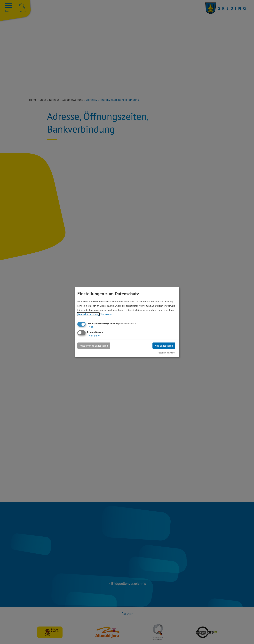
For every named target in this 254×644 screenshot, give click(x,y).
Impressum (107, 314)
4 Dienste (93, 335)
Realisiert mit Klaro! (167, 353)
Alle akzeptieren (164, 345)
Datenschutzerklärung (88, 314)
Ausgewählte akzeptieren (94, 345)
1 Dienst (93, 327)
